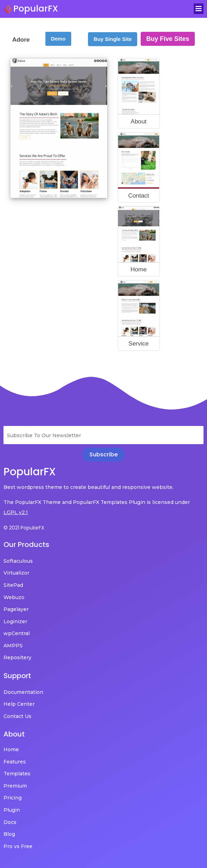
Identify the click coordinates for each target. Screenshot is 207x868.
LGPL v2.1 (16, 512)
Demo (58, 39)
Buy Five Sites (168, 39)
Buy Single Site (113, 39)
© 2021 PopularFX (24, 528)
